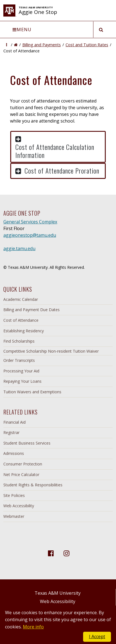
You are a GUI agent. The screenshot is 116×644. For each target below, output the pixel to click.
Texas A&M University (58, 593)
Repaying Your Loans (22, 381)
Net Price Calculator (21, 475)
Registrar (11, 432)
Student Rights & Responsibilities (33, 485)
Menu (22, 30)
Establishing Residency (24, 331)
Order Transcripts (19, 360)
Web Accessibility (19, 506)
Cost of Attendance (21, 320)
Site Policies (14, 495)
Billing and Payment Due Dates (32, 310)
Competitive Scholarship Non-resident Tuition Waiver (51, 351)
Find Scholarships (19, 341)
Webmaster (14, 516)
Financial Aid (14, 422)
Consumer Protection (23, 464)
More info (33, 627)
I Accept (97, 636)
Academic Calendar (21, 299)
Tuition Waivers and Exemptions (32, 392)
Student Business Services (27, 443)
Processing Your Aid (21, 371)
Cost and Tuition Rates (87, 45)
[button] (7, 45)
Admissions (14, 453)
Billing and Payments (42, 45)
